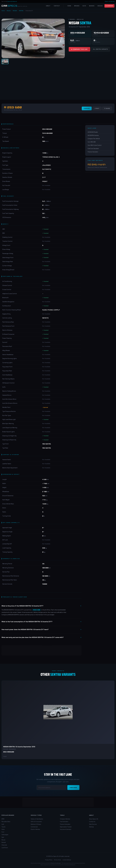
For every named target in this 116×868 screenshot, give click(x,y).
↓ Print (97, 108)
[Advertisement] (58, 85)
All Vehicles (112, 1)
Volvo (3, 829)
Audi (3, 824)
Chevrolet (4, 845)
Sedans (100, 6)
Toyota (3, 827)
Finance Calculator (93, 152)
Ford (3, 832)
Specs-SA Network (12, 1)
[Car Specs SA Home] (14, 6)
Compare (87, 108)
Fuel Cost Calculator (93, 148)
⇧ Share (107, 108)
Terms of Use (57, 860)
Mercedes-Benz (6, 822)
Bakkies (92, 6)
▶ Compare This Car (80, 49)
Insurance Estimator (66, 829)
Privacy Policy (49, 860)
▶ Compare (109, 6)
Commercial (34, 827)
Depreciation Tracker (66, 827)
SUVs (84, 6)
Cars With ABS (92, 142)
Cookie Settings (67, 860)
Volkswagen (5, 835)
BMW (3, 819)
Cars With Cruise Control (95, 145)
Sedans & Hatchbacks (37, 819)
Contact (57, 6)
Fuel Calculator (64, 822)
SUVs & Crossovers (36, 822)
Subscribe (73, 788)
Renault (4, 842)
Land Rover (5, 848)
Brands (77, 6)
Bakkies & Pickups (36, 824)
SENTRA (21, 11)
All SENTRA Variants (100, 49)
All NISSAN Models (93, 132)
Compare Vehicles (65, 819)
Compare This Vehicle (94, 139)
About (48, 6)
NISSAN (15, 11)
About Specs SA (94, 819)
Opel (3, 837)
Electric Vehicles (35, 829)
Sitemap (91, 827)
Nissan (3, 840)
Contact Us (92, 822)
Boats (106, 1)
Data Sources (93, 824)
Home (69, 6)
